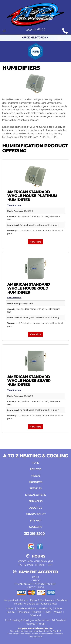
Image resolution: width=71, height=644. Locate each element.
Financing (36, 501)
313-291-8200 (34, 534)
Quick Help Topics (35, 38)
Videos (36, 476)
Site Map (35, 521)
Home (35, 463)
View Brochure (14, 205)
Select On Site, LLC (44, 628)
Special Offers (35, 495)
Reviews (35, 469)
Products (35, 482)
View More (35, 242)
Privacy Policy (36, 514)
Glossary (36, 527)
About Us (36, 508)
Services (36, 488)
